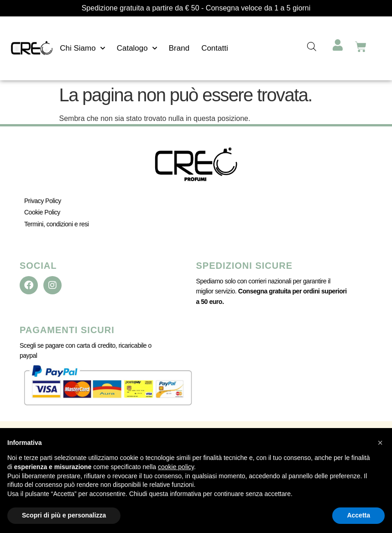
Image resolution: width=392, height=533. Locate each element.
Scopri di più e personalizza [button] (64, 515)
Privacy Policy (43, 201)
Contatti (215, 48)
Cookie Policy (42, 212)
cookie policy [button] (176, 467)
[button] (380, 443)
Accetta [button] (358, 515)
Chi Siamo (82, 48)
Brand (179, 48)
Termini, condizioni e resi (57, 224)
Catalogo (137, 48)
